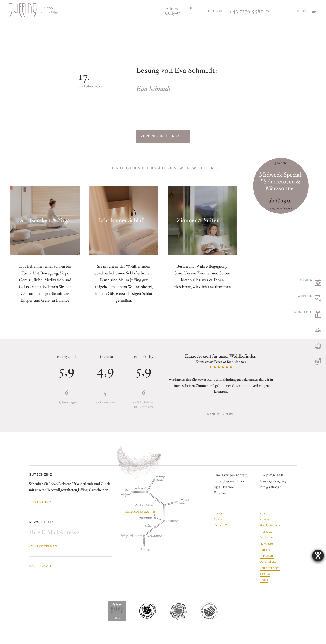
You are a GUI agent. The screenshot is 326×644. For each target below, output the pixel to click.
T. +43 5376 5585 (272, 475)
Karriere (265, 550)
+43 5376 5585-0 (249, 11)
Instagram (220, 513)
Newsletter (267, 543)
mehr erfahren (221, 414)
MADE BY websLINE (41, 566)
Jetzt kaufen (41, 502)
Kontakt (265, 513)
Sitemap (265, 573)
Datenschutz (268, 561)
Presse (264, 580)
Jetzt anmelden (43, 546)
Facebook (220, 519)
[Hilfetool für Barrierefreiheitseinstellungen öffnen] (318, 556)
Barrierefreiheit (270, 568)
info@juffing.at (270, 487)
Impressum (267, 555)
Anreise (265, 519)
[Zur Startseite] (35, 10)
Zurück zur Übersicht (163, 136)
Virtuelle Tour (222, 525)
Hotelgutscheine (270, 525)
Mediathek (267, 537)
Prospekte (266, 531)
